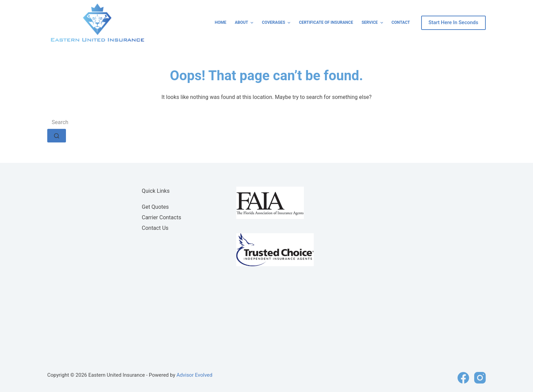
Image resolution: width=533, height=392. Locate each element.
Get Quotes (155, 207)
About (245, 23)
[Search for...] (266, 122)
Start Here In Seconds (453, 22)
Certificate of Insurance (326, 22)
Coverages (277, 23)
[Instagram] (480, 378)
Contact (401, 22)
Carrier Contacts (161, 217)
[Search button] (57, 136)
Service (373, 23)
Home (221, 22)
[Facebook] (463, 378)
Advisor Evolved (194, 375)
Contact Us (155, 228)
